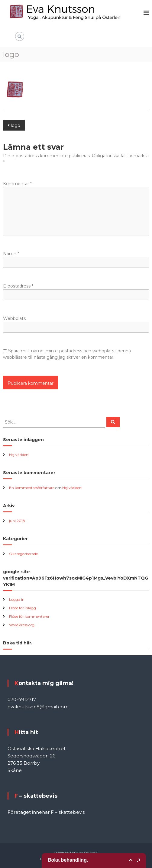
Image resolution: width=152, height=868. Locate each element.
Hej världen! (19, 455)
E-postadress (18, 286)
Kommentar (17, 184)
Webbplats (14, 318)
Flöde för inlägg (23, 608)
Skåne (15, 770)
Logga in (17, 599)
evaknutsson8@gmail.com (38, 707)
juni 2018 (17, 521)
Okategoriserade (23, 554)
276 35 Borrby (24, 763)
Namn (11, 254)
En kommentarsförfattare (32, 488)
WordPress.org (22, 625)
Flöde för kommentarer (29, 616)
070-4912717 (22, 699)
